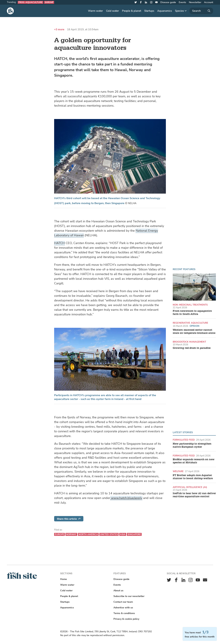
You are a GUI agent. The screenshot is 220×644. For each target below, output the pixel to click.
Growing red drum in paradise (192, 348)
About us (118, 591)
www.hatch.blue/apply (126, 498)
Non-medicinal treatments (190, 305)
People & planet (132, 11)
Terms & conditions (124, 613)
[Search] (201, 11)
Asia (123, 534)
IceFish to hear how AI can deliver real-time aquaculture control (194, 495)
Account (209, 2)
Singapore (134, 534)
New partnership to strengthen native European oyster (192, 445)
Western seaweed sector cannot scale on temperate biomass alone (194, 332)
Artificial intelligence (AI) (190, 487)
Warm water (95, 11)
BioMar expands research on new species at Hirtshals (194, 461)
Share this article (69, 519)
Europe (59, 534)
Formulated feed (184, 440)
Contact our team (123, 602)
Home (64, 579)
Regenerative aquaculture (190, 323)
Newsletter (195, 2)
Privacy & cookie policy (126, 619)
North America (88, 534)
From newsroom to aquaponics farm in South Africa (192, 313)
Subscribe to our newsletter (129, 596)
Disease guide (168, 2)
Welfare (178, 471)
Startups (149, 11)
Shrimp (49, 2)
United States (109, 534)
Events (182, 2)
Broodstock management (189, 342)
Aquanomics (165, 11)
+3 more (59, 30)
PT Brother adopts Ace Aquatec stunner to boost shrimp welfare (193, 477)
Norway (71, 534)
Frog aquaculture (31, 2)
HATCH (59, 243)
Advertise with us (123, 608)
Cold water (112, 11)
